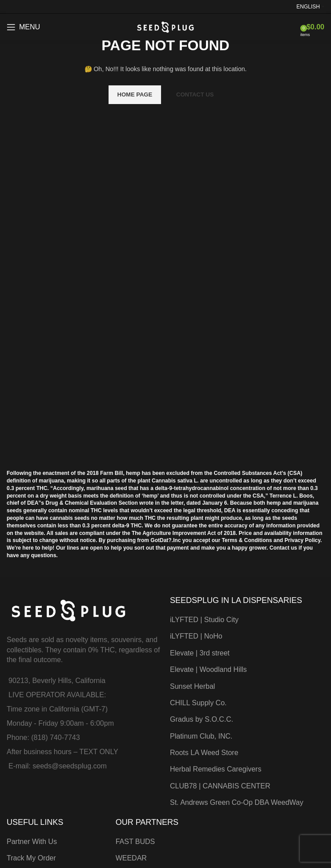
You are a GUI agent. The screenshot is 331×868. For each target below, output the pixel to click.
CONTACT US (195, 94)
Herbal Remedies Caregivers (216, 769)
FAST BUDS (135, 842)
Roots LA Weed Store (204, 753)
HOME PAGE (135, 94)
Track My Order (31, 858)
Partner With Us (32, 842)
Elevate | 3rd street (200, 653)
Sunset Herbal (192, 686)
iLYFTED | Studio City (204, 620)
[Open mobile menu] (23, 27)
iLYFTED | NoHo (196, 636)
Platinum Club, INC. (201, 736)
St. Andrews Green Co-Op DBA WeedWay (237, 802)
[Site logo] (165, 26)
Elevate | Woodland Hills (208, 669)
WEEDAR (131, 858)
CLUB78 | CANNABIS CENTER (220, 786)
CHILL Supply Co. (198, 703)
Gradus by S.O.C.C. (202, 719)
